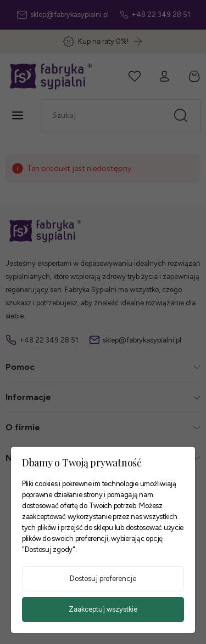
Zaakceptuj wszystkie (103, 609)
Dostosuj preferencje (103, 579)
